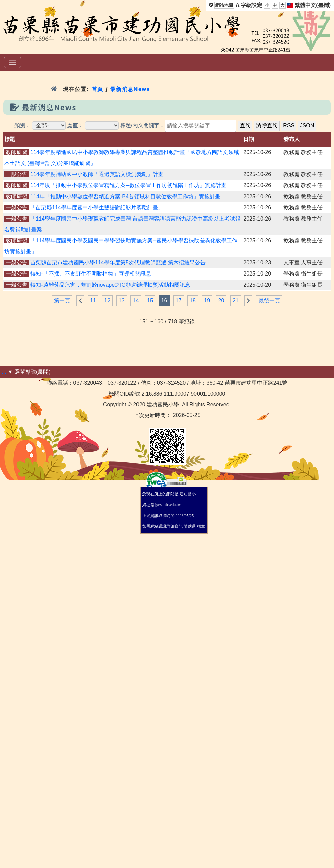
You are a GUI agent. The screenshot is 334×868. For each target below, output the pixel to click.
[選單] (12, 62)
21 (236, 301)
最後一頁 (269, 301)
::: (4, 372)
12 (108, 301)
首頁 (98, 89)
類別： (23, 126)
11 (93, 301)
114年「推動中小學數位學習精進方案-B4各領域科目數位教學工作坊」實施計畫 (125, 196)
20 (221, 301)
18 (193, 301)
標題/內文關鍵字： (142, 126)
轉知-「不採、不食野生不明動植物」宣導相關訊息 (90, 274)
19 (207, 301)
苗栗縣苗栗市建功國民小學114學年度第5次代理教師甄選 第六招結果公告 (118, 263)
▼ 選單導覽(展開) (29, 372)
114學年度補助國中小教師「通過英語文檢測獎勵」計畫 (97, 174)
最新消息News (130, 89)
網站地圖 (224, 5)
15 (150, 301)
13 (122, 301)
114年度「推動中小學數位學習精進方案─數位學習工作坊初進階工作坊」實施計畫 (128, 185)
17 (179, 301)
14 (136, 301)
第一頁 (62, 301)
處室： (75, 126)
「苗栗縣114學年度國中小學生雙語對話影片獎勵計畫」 (97, 208)
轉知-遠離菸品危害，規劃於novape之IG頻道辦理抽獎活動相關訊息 (110, 285)
